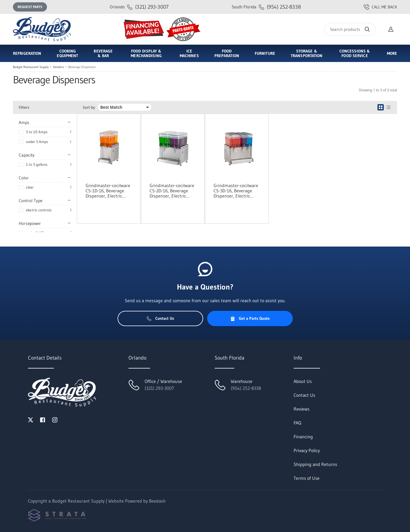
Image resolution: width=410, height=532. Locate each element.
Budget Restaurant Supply (31, 67)
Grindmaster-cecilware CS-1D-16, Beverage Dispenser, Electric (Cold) (108, 191)
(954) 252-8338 (266, 7)
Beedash (157, 501)
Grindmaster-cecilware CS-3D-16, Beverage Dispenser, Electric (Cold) (236, 191)
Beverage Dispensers (82, 67)
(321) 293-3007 (139, 7)
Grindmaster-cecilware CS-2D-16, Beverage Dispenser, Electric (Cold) (172, 191)
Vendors (58, 67)
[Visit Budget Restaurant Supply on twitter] (31, 419)
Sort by (89, 107)
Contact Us (160, 318)
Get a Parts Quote (250, 318)
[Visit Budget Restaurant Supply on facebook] (43, 419)
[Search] (350, 29)
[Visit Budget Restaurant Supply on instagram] (55, 419)
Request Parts (30, 7)
